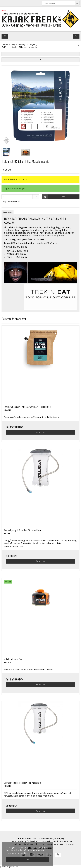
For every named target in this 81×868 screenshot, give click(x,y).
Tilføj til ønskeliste (10, 202)
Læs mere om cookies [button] (17, 853)
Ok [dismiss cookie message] (28, 859)
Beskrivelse (8, 212)
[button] (40, 54)
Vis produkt (40, 432)
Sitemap (70, 844)
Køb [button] (54, 197)
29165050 (67, 841)
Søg (77, 3)
